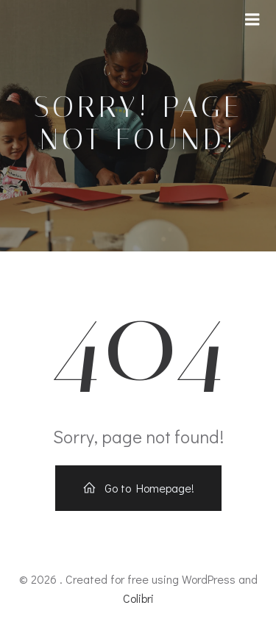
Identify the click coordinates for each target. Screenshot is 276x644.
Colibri (138, 598)
